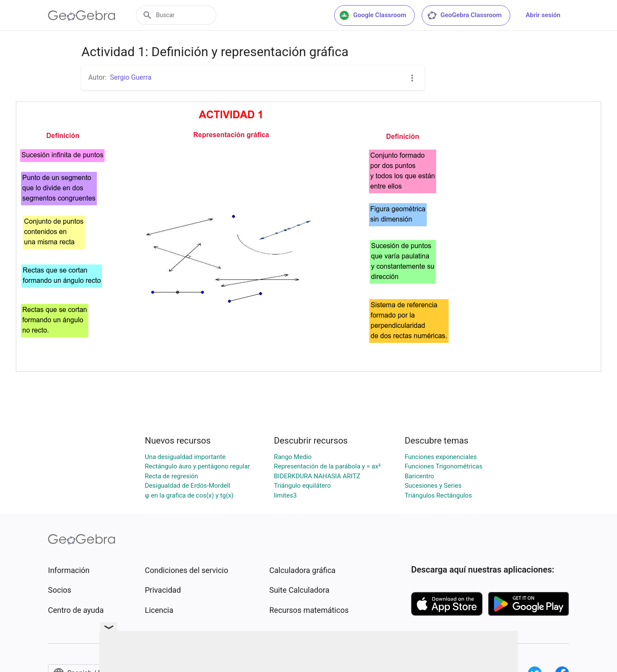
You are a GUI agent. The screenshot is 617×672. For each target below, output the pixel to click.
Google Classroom (373, 15)
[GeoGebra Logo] (82, 15)
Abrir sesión (543, 15)
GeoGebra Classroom (464, 15)
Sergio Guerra (131, 77)
